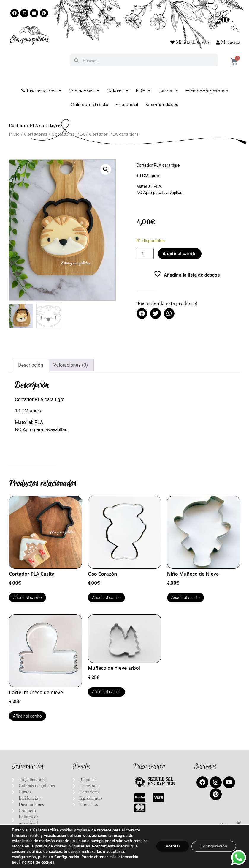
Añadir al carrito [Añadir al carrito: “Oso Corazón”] (106, 598)
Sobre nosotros (41, 90)
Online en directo (89, 104)
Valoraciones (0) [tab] (71, 365)
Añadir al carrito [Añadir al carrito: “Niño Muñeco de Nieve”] (186, 598)
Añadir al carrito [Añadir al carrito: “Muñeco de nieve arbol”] (106, 692)
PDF (143, 90)
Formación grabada (207, 90)
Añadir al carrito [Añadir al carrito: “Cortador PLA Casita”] (27, 598)
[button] (106, 169)
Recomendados (162, 104)
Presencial (127, 104)
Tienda (168, 90)
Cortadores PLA (68, 134)
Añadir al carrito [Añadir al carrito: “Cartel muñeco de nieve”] (27, 716)
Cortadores (84, 90)
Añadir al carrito (180, 254)
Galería (118, 90)
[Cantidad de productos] (145, 254)
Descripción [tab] (31, 365)
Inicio (14, 134)
